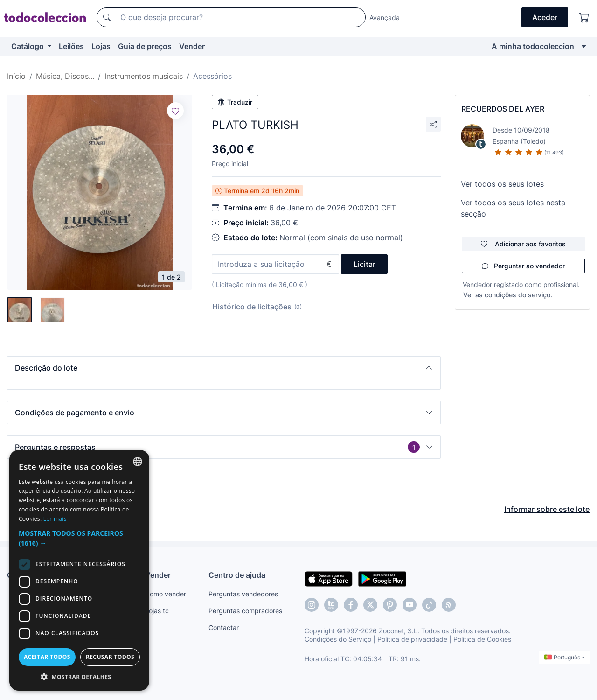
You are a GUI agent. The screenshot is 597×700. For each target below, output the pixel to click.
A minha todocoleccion (533, 46)
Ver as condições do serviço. (508, 295)
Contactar (224, 627)
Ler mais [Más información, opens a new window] (55, 519)
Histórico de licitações (252, 307)
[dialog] (79, 570)
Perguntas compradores (245, 611)
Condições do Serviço (338, 639)
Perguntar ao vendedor (523, 266)
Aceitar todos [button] (47, 657)
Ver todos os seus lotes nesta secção (513, 208)
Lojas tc (157, 611)
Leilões (71, 46)
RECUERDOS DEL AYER (503, 109)
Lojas (101, 46)
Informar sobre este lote (547, 509)
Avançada (385, 17)
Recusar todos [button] (110, 657)
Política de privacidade (412, 639)
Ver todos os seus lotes (502, 184)
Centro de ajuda (237, 575)
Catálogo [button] (28, 46)
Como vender (166, 594)
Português (565, 657)
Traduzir (235, 102)
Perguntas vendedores (243, 594)
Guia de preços (145, 46)
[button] (224, 368)
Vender (192, 46)
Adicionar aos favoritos (523, 244)
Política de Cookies (482, 639)
